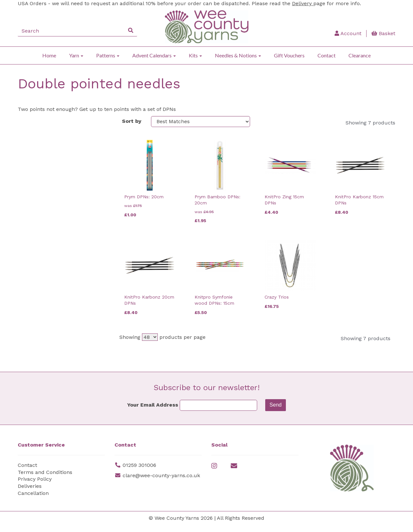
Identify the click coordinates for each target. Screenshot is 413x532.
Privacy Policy (35, 486)
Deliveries (30, 493)
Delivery (303, 3)
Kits (195, 55)
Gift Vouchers (289, 55)
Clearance (360, 55)
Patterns (108, 55)
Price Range (36, 318)
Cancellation (33, 500)
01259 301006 (139, 472)
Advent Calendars (154, 55)
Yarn (76, 55)
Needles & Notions (238, 55)
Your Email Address (153, 412)
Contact (327, 55)
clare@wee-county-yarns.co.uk (161, 483)
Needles (31, 242)
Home (49, 55)
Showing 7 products (370, 123)
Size (26, 166)
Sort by (132, 121)
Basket (383, 33)
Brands (30, 123)
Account (348, 33)
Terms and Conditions (45, 479)
